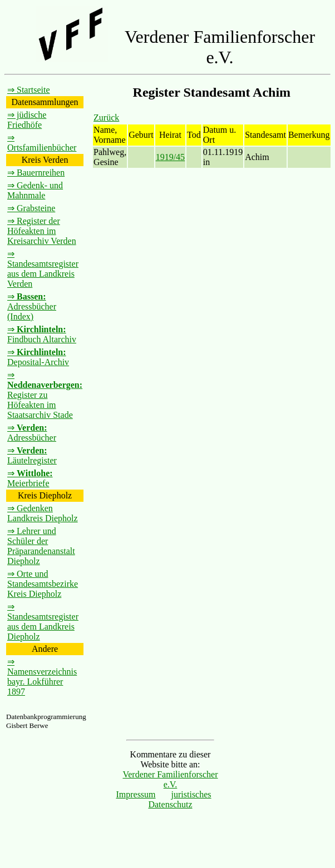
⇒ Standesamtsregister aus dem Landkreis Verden (43, 269)
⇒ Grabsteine (31, 208)
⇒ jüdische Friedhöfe (27, 120)
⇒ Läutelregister (32, 455)
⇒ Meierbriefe (30, 478)
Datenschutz (170, 804)
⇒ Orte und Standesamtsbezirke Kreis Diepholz (43, 584)
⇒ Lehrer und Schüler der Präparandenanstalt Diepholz (41, 546)
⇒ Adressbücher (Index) (32, 306)
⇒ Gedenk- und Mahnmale (35, 190)
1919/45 (170, 157)
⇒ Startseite (29, 90)
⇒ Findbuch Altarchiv (42, 334)
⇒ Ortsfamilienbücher (42, 143)
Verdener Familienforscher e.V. (170, 779)
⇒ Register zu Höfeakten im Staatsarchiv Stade (45, 395)
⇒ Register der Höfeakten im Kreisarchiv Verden (42, 231)
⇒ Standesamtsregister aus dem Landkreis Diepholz (43, 622)
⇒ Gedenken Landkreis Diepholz (43, 513)
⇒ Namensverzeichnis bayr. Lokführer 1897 (42, 677)
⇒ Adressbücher (32, 433)
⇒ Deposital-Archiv (38, 357)
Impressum (136, 794)
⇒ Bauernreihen (36, 173)
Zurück (106, 118)
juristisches (191, 794)
